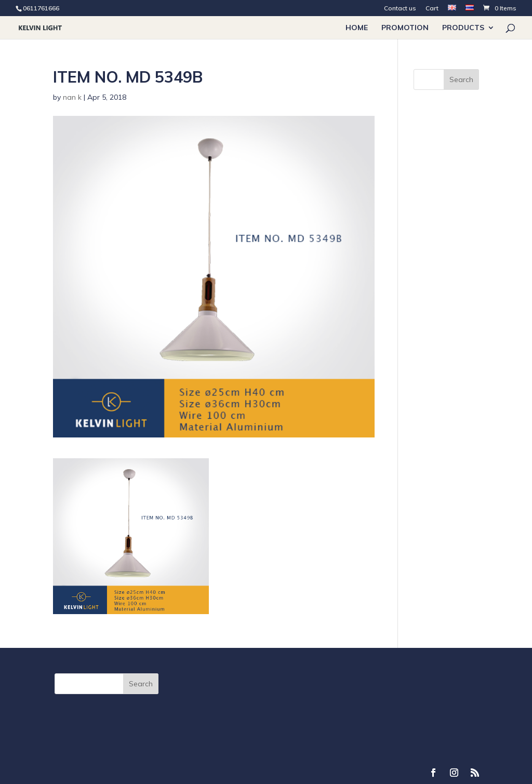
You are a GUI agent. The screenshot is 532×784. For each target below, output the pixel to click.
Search (461, 79)
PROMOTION (405, 28)
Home (357, 28)
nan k (72, 97)
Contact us (400, 9)
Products (463, 28)
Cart (432, 9)
